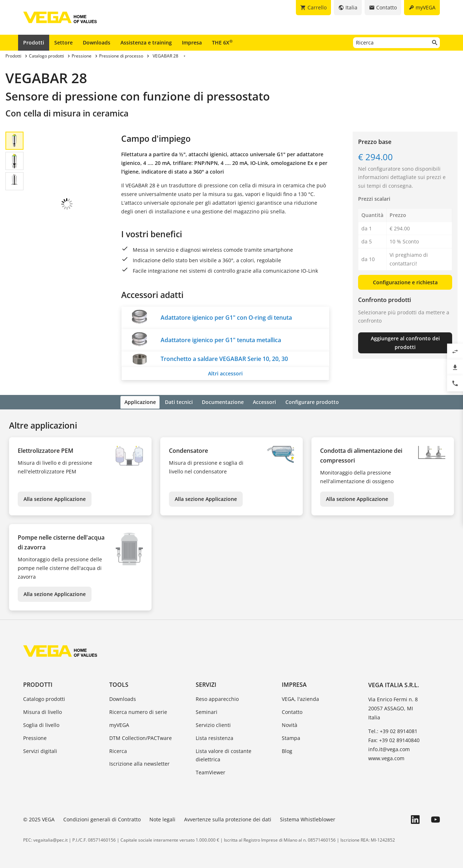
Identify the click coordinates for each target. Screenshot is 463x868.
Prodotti (34, 42)
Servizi (206, 684)
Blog (287, 750)
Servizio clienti (213, 724)
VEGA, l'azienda (300, 698)
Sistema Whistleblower (308, 818)
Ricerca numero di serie (138, 711)
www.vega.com (386, 757)
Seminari (207, 711)
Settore (63, 42)
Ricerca (118, 750)
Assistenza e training (146, 42)
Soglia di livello (41, 724)
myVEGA (119, 724)
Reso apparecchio (217, 698)
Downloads (97, 42)
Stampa (291, 737)
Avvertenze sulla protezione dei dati (228, 818)
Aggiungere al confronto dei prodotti (405, 343)
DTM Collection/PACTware (141, 737)
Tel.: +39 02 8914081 (393, 730)
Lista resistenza (214, 737)
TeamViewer (211, 771)
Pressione (35, 737)
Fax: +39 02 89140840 (394, 739)
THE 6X (222, 42)
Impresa (192, 42)
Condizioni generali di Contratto (102, 818)
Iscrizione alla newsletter (139, 763)
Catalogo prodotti (44, 698)
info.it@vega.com (389, 748)
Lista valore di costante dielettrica (224, 754)
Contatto (292, 711)
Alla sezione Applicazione (55, 498)
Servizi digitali (40, 750)
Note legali (162, 818)
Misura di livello (43, 711)
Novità (290, 724)
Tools (119, 684)
